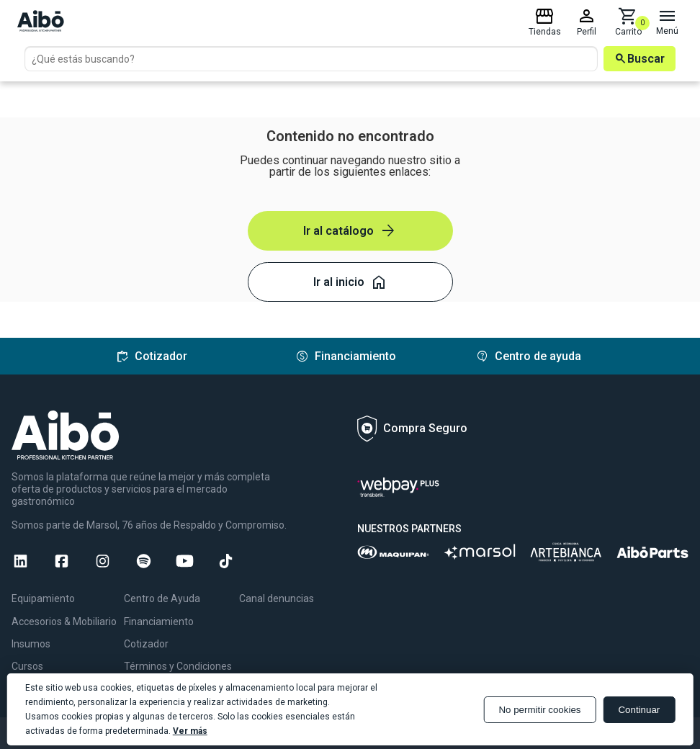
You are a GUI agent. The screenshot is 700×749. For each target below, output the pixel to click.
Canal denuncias (277, 598)
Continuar (639, 710)
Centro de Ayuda (162, 598)
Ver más (190, 731)
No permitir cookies (539, 710)
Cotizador (146, 644)
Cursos (27, 666)
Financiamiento (159, 622)
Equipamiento (43, 598)
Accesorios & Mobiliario (64, 622)
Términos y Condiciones (178, 666)
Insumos (31, 644)
